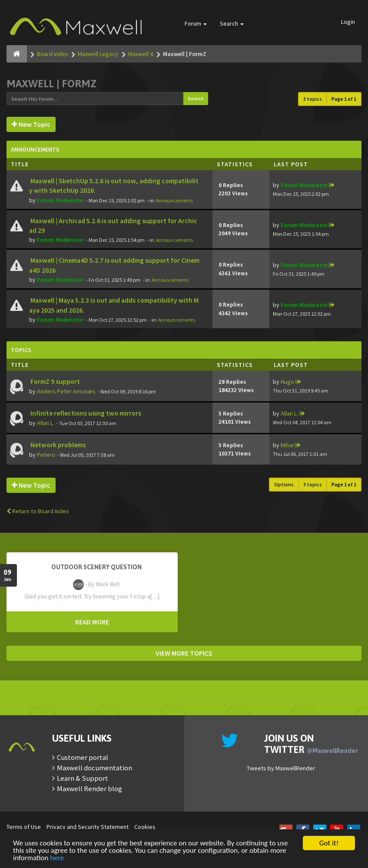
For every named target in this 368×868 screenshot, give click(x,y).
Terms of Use (24, 827)
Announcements (174, 200)
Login (348, 22)
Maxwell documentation (94, 768)
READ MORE (92, 622)
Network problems (57, 445)
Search (232, 23)
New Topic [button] (31, 124)
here (57, 858)
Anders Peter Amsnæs (66, 391)
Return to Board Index (38, 511)
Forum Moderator (60, 200)
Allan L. (46, 423)
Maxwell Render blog (90, 789)
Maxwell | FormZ (51, 84)
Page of (344, 99)
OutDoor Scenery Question (96, 567)
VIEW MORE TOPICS (184, 653)
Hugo (287, 382)
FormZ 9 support (55, 381)
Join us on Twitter (311, 744)
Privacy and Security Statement (88, 827)
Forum (196, 23)
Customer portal (83, 757)
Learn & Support (83, 778)
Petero (46, 455)
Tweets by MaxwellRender (281, 768)
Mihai (287, 445)
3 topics (313, 99)
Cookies (145, 827)
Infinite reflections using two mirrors (85, 413)
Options (284, 484)
